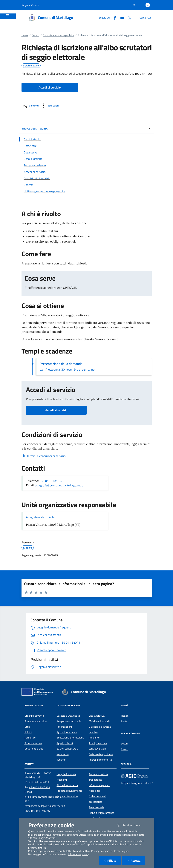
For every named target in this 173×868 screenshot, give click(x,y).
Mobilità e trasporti (99, 721)
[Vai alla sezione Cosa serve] (87, 152)
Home (25, 35)
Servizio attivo (31, 66)
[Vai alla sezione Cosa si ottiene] (87, 159)
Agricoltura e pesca (67, 732)
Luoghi (125, 744)
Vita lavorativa (97, 716)
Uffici (27, 727)
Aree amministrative (36, 721)
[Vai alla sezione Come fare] (87, 146)
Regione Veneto (30, 5)
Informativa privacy (99, 785)
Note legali (95, 791)
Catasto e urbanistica (68, 716)
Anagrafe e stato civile (40, 517)
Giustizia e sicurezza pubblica (58, 35)
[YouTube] (121, 17)
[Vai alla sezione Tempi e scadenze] (87, 165)
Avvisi (124, 721)
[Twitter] (128, 17)
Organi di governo (34, 716)
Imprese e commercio (101, 760)
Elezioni (27, 548)
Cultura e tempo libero (101, 754)
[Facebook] (113, 17)
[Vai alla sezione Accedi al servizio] (87, 172)
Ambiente (94, 738)
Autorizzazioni (64, 727)
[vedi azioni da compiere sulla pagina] (50, 106)
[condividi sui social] (31, 106)
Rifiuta (112, 860)
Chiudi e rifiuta (131, 825)
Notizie (125, 716)
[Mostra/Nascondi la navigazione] (7, 16)
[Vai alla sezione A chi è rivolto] (87, 139)
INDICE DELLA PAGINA (87, 128)
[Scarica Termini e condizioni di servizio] (43, 456)
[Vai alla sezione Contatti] (87, 185)
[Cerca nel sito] (149, 18)
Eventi (125, 749)
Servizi (35, 35)
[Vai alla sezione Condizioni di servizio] (87, 178)
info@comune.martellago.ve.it (41, 797)
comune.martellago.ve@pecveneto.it (45, 806)
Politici (28, 732)
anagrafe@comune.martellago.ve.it (59, 485)
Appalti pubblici (65, 743)
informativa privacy (79, 854)
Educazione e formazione (70, 738)
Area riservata (97, 807)
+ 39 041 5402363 (39, 787)
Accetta (136, 860)
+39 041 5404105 (51, 481)
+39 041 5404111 (39, 782)
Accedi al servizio (56, 410)
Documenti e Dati (34, 749)
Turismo (61, 760)
